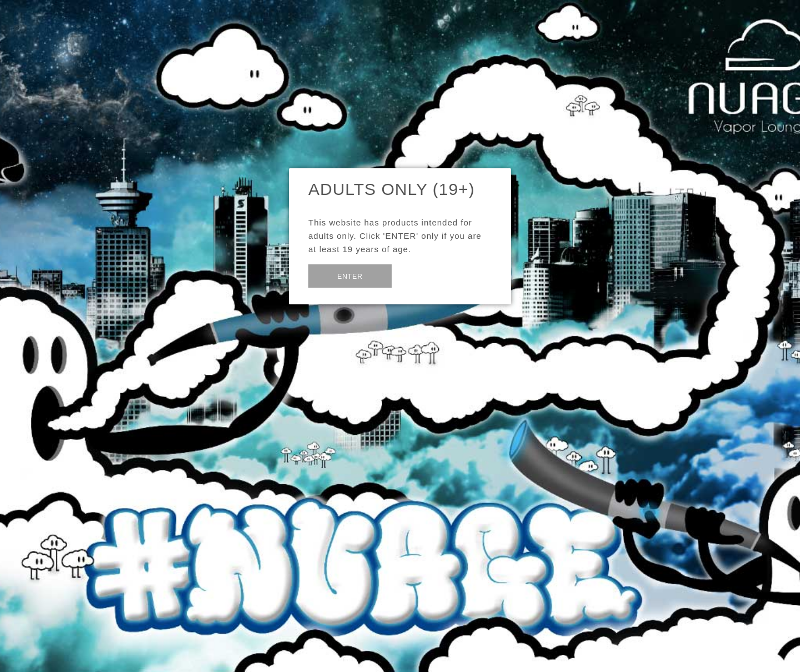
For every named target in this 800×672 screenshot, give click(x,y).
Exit (419, 275)
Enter (350, 277)
